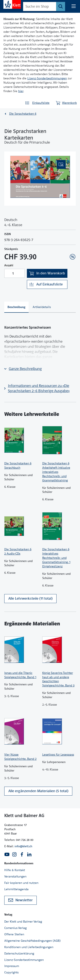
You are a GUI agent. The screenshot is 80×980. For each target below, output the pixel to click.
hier (21, 91)
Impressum (12, 966)
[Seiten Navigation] (74, 6)
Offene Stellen (14, 934)
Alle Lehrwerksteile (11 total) (30, 598)
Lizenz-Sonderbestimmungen (47, 78)
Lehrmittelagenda (16, 889)
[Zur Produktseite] (21, 440)
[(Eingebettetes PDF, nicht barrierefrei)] (40, 177)
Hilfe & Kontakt (15, 870)
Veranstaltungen (15, 876)
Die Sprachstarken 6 (23, 114)
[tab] (16, 307)
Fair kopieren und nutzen (21, 883)
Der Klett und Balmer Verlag (23, 922)
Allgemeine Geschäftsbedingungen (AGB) (32, 941)
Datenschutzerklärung (19, 953)
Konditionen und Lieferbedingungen (29, 947)
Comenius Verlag (15, 928)
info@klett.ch (23, 846)
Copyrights (11, 972)
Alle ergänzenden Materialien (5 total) (38, 791)
